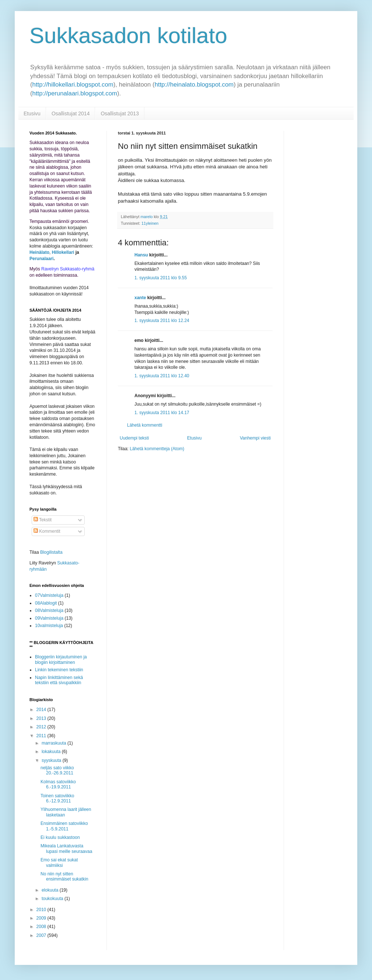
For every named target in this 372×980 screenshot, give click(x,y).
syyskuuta (52, 760)
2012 (42, 727)
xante (140, 298)
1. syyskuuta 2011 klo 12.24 (162, 321)
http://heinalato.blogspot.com (194, 85)
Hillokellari (63, 252)
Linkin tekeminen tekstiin (59, 670)
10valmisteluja (49, 626)
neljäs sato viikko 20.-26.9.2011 (57, 770)
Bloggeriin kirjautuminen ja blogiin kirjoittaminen (61, 659)
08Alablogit (46, 603)
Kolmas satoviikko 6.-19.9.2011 (58, 784)
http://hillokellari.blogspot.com (73, 85)
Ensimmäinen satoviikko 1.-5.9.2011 (64, 826)
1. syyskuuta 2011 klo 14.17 (162, 413)
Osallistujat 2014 (71, 113)
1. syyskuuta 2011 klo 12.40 (162, 376)
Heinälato (39, 252)
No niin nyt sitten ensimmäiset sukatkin (64, 876)
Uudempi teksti (134, 438)
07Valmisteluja (49, 595)
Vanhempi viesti (255, 438)
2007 (42, 935)
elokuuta (51, 890)
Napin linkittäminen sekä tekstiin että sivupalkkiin (59, 680)
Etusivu (32, 113)
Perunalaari (41, 259)
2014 (42, 710)
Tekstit (43, 520)
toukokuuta (53, 899)
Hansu (141, 255)
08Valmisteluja (49, 610)
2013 (42, 718)
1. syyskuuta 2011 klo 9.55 (161, 278)
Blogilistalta (51, 552)
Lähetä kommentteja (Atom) (157, 449)
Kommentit (47, 531)
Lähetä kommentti (145, 425)
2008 (42, 927)
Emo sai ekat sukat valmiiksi (59, 862)
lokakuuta (52, 752)
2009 (42, 918)
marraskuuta (55, 743)
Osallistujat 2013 (120, 113)
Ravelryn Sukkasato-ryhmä (68, 269)
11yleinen (150, 223)
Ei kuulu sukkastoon (60, 837)
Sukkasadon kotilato (128, 36)
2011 (42, 736)
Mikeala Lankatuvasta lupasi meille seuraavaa (66, 848)
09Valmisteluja (49, 618)
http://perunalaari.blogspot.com (75, 93)
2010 (42, 910)
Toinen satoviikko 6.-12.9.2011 (57, 798)
